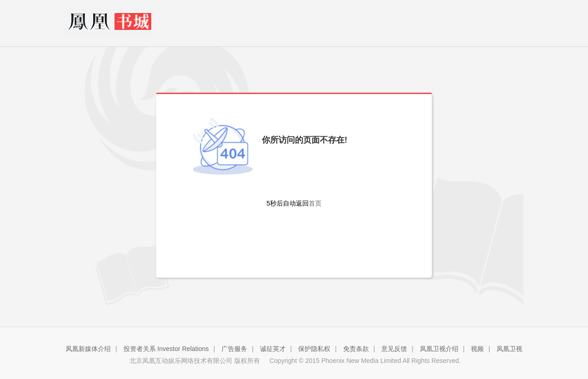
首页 (315, 203)
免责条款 (356, 349)
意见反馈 (394, 349)
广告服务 (234, 349)
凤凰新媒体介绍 (88, 349)
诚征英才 (273, 349)
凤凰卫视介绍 (439, 349)
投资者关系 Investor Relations (166, 349)
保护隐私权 (314, 349)
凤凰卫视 (509, 349)
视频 (477, 349)
